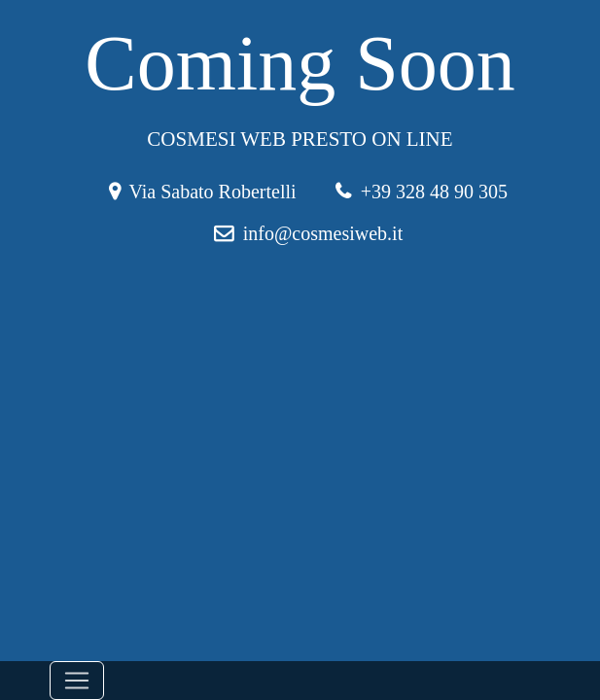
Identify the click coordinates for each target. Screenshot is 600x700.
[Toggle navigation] (77, 681)
